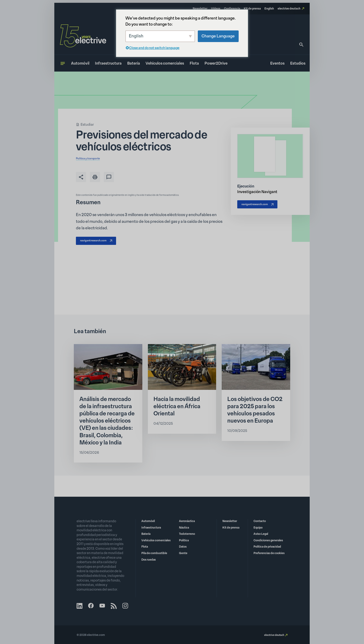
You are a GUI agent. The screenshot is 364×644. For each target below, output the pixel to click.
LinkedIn (80, 606)
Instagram (128, 606)
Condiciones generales (268, 540)
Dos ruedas (149, 559)
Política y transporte (92, 158)
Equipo (258, 527)
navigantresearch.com (100, 242)
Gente (183, 552)
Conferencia (232, 9)
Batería (134, 63)
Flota (194, 63)
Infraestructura (108, 63)
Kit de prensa (252, 9)
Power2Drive (216, 63)
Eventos (277, 63)
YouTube (104, 606)
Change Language (218, 36)
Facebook (92, 606)
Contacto (260, 520)
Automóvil (80, 63)
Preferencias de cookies (269, 552)
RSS (116, 606)
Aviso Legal (261, 533)
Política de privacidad (267, 546)
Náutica (184, 527)
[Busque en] (301, 45)
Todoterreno (187, 533)
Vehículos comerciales (165, 63)
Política (184, 540)
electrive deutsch (289, 9)
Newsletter (200, 9)
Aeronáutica (187, 520)
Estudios (298, 63)
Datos (183, 546)
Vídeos (216, 9)
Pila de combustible (154, 552)
